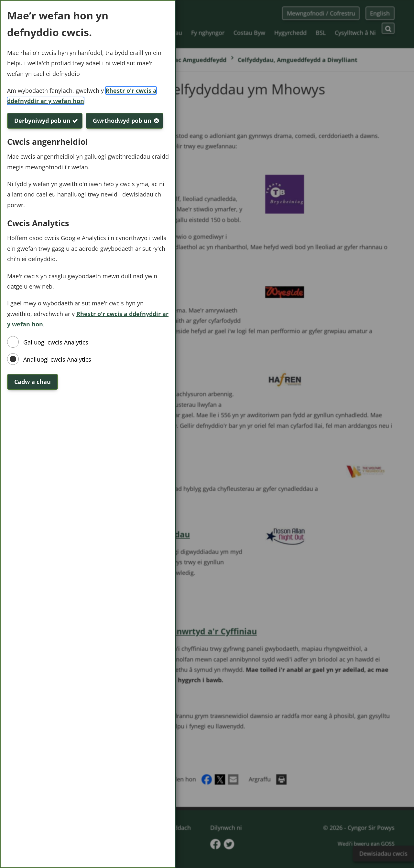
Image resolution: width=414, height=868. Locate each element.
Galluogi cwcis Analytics (56, 342)
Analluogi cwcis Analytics (57, 359)
